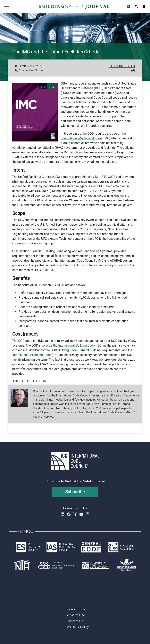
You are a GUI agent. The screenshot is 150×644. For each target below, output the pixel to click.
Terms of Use (75, 615)
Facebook (69, 514)
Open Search (136, 6)
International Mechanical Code (81, 138)
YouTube (81, 514)
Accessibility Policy (75, 627)
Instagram (87, 514)
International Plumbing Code (32, 355)
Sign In (144, 6)
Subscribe (75, 492)
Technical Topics (122, 66)
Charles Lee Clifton (31, 71)
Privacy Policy (75, 609)
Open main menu (6, 6)
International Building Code (76, 345)
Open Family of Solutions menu (129, 6)
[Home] (74, 6)
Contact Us (75, 621)
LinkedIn (62, 514)
